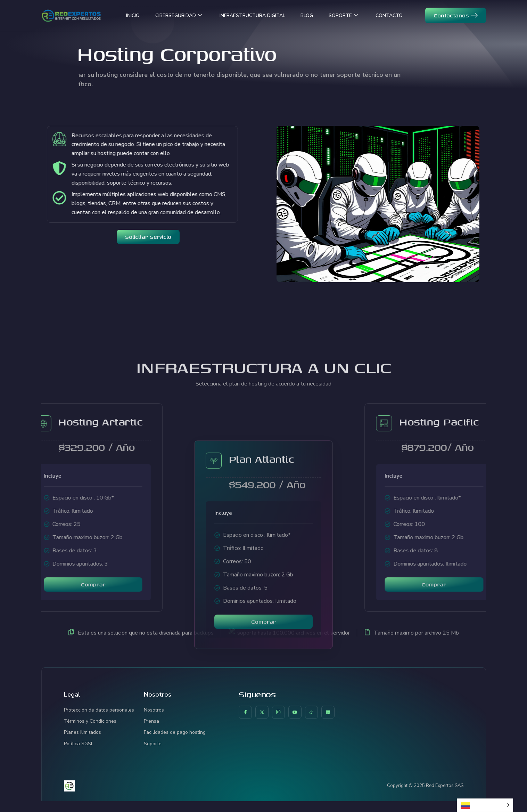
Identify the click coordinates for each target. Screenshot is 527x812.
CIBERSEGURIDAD (168, 15)
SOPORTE (352, 15)
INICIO (117, 15)
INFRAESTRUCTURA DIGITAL (251, 15)
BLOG (312, 15)
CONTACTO (403, 15)
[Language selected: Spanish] (485, 805)
